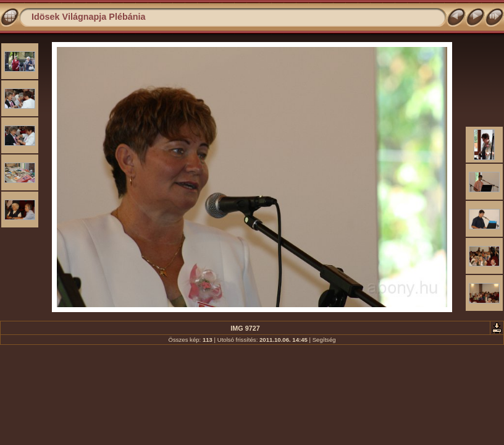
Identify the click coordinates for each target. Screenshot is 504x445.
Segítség (324, 340)
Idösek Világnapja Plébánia (89, 17)
